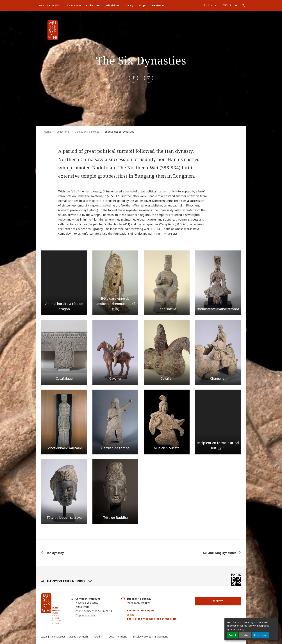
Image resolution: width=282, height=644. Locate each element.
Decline (245, 635)
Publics (210, 5)
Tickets (218, 601)
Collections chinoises (87, 132)
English (230, 5)
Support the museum (151, 5)
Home (47, 132)
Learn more (261, 635)
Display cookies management (150, 637)
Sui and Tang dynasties (220, 553)
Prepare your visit (49, 5)
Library (129, 5)
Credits (99, 637)
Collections (93, 5)
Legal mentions (118, 637)
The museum (73, 5)
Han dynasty (55, 553)
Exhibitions (112, 5)
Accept (232, 635)
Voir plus (173, 234)
